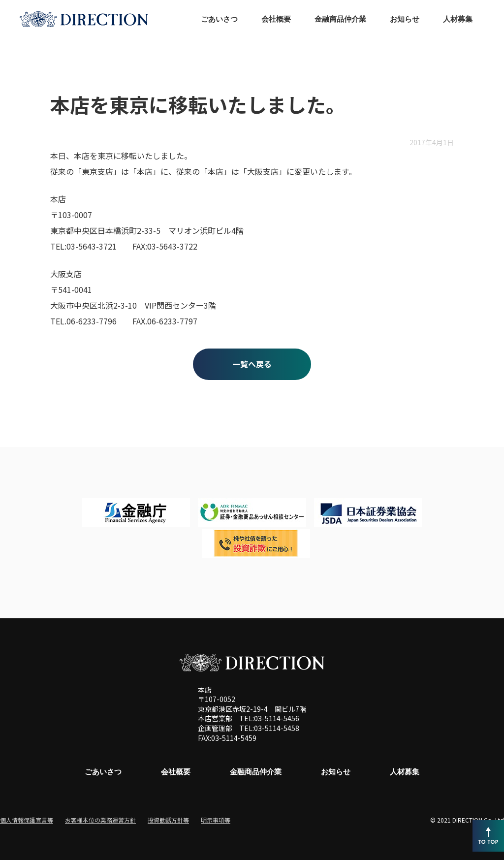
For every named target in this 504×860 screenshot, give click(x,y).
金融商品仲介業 (256, 772)
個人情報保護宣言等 (27, 820)
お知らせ (336, 772)
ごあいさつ (103, 772)
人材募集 (405, 772)
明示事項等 (216, 820)
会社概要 (176, 772)
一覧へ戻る (252, 364)
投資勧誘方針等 (168, 820)
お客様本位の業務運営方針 (100, 820)
